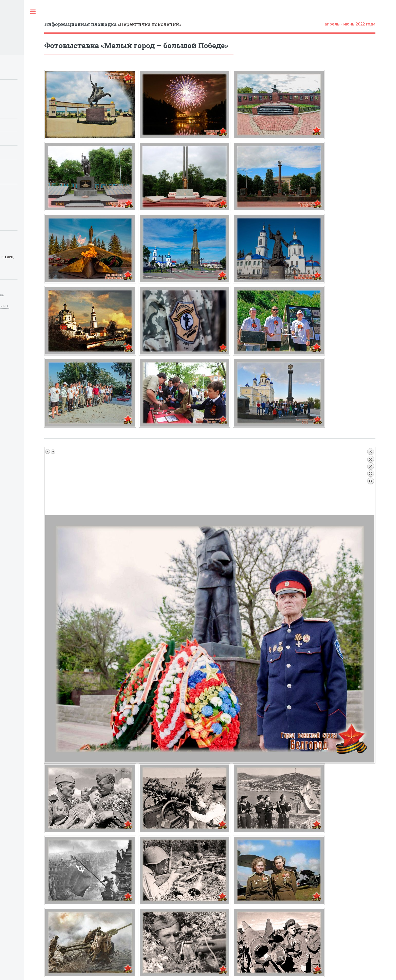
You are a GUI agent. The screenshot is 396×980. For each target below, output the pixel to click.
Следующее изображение (53, 452)
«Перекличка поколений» (113, 24)
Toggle (33, 12)
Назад (371, 482)
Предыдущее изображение (48, 452)
